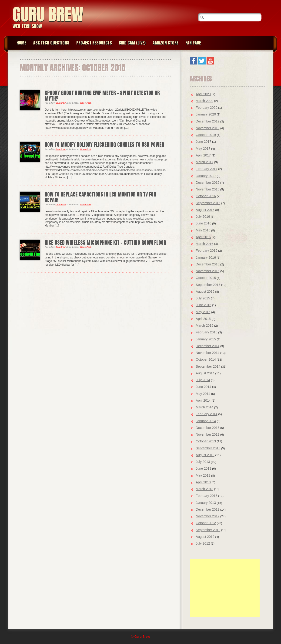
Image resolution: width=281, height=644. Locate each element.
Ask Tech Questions (51, 43)
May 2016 (203, 230)
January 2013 (206, 503)
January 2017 (206, 176)
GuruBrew (61, 103)
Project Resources (94, 43)
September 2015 (208, 285)
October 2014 (206, 359)
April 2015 (203, 319)
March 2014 (204, 407)
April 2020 (203, 94)
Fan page (193, 43)
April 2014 (203, 400)
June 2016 (203, 223)
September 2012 (208, 530)
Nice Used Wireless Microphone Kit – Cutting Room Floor (105, 242)
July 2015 (203, 298)
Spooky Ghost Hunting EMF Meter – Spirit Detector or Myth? (102, 96)
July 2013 (203, 462)
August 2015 (205, 291)
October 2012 (206, 523)
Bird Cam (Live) (132, 43)
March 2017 (204, 162)
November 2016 (207, 189)
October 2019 (206, 135)
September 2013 (208, 448)
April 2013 (203, 482)
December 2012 (207, 509)
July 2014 (203, 380)
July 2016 (203, 217)
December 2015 (207, 264)
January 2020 (206, 114)
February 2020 (206, 108)
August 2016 (205, 210)
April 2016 (203, 237)
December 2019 (207, 121)
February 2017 (206, 169)
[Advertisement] (225, 588)
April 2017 (203, 155)
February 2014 (206, 414)
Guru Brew (48, 14)
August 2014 (205, 373)
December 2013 (207, 428)
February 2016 (206, 251)
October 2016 (206, 196)
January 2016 (206, 258)
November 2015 (207, 271)
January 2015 (206, 339)
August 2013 (205, 455)
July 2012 (203, 543)
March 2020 (204, 101)
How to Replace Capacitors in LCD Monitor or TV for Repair (100, 197)
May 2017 (203, 149)
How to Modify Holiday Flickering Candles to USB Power (104, 144)
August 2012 (205, 537)
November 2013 (207, 434)
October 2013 (206, 441)
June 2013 (203, 468)
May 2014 (203, 394)
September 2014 (208, 366)
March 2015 (204, 325)
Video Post (85, 103)
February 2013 (206, 496)
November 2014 (207, 353)
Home (21, 43)
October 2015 (206, 278)
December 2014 (207, 346)
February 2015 (206, 332)
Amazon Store (166, 43)
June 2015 (203, 305)
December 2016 (207, 183)
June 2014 (203, 387)
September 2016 (208, 203)
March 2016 (204, 244)
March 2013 (204, 489)
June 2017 (203, 142)
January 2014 (206, 421)
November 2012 (207, 516)
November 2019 (207, 128)
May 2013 (203, 475)
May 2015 (203, 312)
